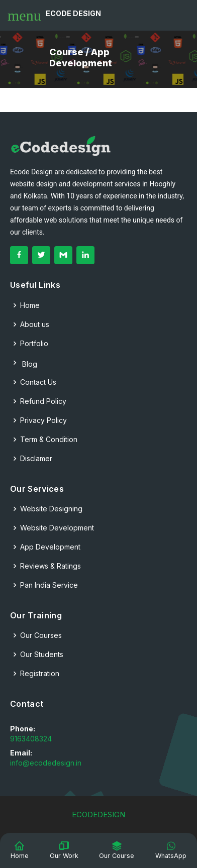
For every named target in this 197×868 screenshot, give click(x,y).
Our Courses (41, 635)
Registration (40, 674)
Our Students (42, 655)
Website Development (57, 528)
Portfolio (34, 344)
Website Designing (51, 509)
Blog (24, 363)
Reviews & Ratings (51, 566)
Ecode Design (73, 13)
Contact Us (38, 382)
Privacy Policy (43, 420)
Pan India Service (49, 585)
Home (30, 305)
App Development (50, 547)
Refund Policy (43, 401)
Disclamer (36, 459)
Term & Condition (49, 440)
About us (35, 324)
